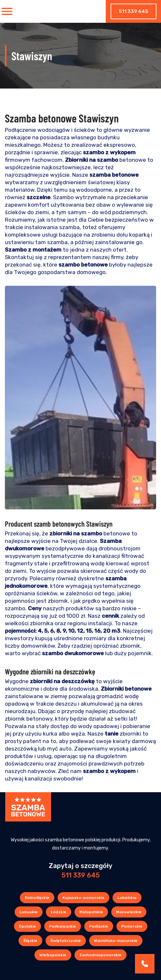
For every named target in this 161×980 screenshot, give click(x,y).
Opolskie (27, 926)
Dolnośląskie (37, 898)
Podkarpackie (63, 926)
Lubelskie (127, 898)
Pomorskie (132, 926)
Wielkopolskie (53, 955)
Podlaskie (99, 926)
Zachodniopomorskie (101, 955)
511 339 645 (134, 11)
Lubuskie (29, 912)
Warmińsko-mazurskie (116, 941)
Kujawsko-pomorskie (83, 898)
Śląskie (30, 941)
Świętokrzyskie (66, 941)
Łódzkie (59, 912)
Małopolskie (91, 912)
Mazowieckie (129, 912)
